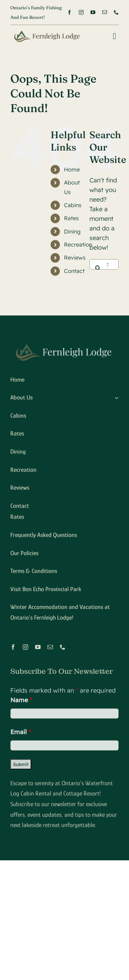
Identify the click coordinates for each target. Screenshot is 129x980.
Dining (72, 231)
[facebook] (69, 12)
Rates (71, 218)
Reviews (75, 258)
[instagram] (81, 12)
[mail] (105, 12)
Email (21, 733)
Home (72, 169)
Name (21, 701)
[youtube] (93, 12)
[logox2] (46, 31)
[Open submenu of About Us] (115, 399)
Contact (74, 271)
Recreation (78, 244)
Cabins (73, 205)
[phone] (116, 12)
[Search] (98, 264)
